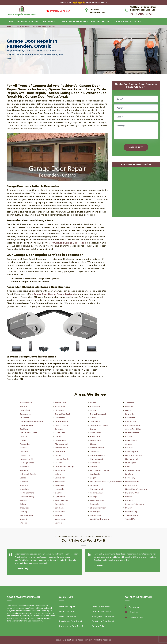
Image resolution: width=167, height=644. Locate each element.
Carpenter (130, 418)
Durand (59, 436)
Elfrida (23, 440)
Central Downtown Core (32, 421)
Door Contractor (49, 21)
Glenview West (97, 448)
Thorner (59, 515)
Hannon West (97, 459)
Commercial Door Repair (71, 626)
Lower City (130, 478)
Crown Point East (134, 429)
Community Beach (99, 425)
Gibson (93, 444)
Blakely (129, 410)
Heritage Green (27, 463)
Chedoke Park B (28, 425)
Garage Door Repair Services (74, 21)
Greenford (60, 452)
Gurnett (59, 455)
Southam (59, 508)
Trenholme (95, 515)
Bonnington (26, 414)
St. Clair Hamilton (99, 508)
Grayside (24, 452)
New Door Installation (101, 21)
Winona (24, 523)
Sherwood (25, 508)
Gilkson (23, 448)
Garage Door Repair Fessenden (43, 26)
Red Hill (23, 500)
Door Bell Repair (67, 607)
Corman (59, 429)
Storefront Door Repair (103, 621)
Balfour (23, 406)
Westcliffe (130, 519)
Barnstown (60, 406)
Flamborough (62, 444)
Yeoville (59, 523)
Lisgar (93, 478)
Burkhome (60, 418)
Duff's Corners (132, 433)
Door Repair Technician (27, 21)
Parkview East (97, 493)
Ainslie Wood (26, 403)
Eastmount (96, 436)
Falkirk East (96, 440)
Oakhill (58, 493)
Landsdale (95, 474)
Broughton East (63, 414)
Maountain (60, 482)
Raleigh (94, 497)
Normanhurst (97, 489)
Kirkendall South (28, 474)
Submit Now (136, 147)
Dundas (24, 436)
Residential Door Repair (71, 621)
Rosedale (60, 504)
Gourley (129, 448)
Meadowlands (132, 482)
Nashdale (60, 489)
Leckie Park (61, 478)
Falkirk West (131, 440)
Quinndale (60, 497)
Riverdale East (62, 500)
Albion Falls (61, 403)
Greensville (25, 455)
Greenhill (94, 452)
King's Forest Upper (100, 470)
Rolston (24, 504)
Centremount (62, 421)
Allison (93, 403)
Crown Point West (29, 433)
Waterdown (61, 519)
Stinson (129, 508)
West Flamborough (100, 519)
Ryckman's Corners (135, 504)
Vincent (23, 519)
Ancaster (130, 403)
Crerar (93, 429)
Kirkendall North (133, 470)
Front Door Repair (101, 607)
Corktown (25, 429)
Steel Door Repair (68, 616)
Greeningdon (132, 452)
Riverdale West (97, 500)
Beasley (129, 406)
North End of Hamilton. (137, 489)
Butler (93, 418)
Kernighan (60, 470)
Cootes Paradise (133, 425)
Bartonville (95, 406)
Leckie (23, 478)
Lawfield (129, 474)
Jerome (94, 467)
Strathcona (60, 512)
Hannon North (27, 459)
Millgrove (59, 485)
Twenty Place (132, 515)
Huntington (131, 463)
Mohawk (94, 485)
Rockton (129, 500)
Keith (128, 467)
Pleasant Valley (27, 497)
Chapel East (96, 421)
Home (11, 21)
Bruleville (130, 414)
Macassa (24, 482)
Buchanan (25, 418)
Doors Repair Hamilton (82, 640)
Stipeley (24, 512)
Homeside (95, 463)
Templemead (26, 515)
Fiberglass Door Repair (103, 616)
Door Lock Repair (68, 612)
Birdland (94, 410)
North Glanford (27, 493)
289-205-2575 (142, 14)
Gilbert (129, 444)
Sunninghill (95, 512)
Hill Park (59, 463)
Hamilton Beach (98, 455)
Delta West (96, 433)
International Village (65, 467)
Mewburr (24, 485)
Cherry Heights (62, 425)
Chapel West (132, 421)
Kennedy (24, 470)
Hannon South (62, 459)
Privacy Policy (99, 626)
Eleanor (129, 436)
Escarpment (61, 440)
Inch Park (24, 467)
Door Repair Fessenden (21, 26)
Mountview (25, 489)
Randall (129, 497)
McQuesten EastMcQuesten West (107, 482)
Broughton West (98, 414)
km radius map (136, 193)
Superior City (131, 512)
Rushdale (95, 504)
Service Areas (121, 21)
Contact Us (135, 21)
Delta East (60, 433)
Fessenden (25, 444)
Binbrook (59, 410)
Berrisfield (25, 410)
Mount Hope (131, 485)
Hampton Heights (134, 455)
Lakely (58, 474)
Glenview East (62, 448)
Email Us (134, 612)
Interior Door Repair (102, 612)
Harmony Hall (132, 459)
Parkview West (133, 493)
